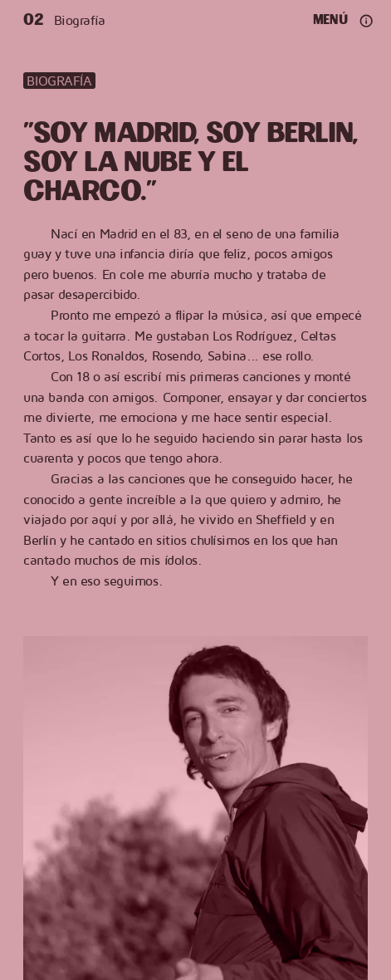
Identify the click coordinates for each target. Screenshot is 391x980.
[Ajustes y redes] (367, 20)
